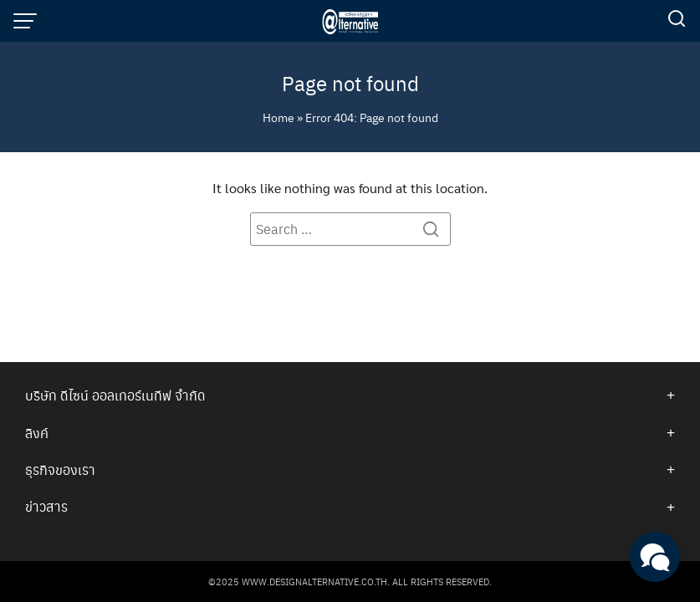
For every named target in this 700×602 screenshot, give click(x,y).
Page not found (350, 83)
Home (278, 117)
